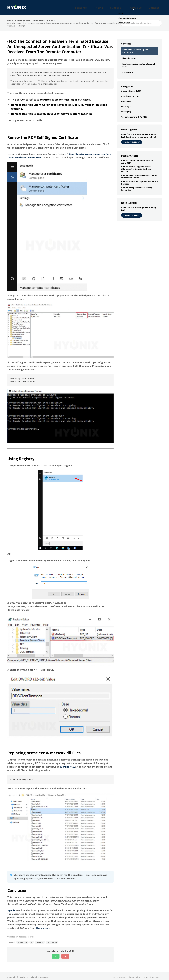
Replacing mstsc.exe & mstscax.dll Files (139, 63)
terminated (52, 940)
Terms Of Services (151, 975)
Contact (157, 6)
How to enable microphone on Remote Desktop (140, 180)
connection (22, 940)
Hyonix (11, 908)
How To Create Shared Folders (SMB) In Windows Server (139, 174)
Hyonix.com (43, 926)
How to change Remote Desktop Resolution (137, 187)
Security (125, 104)
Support (130, 6)
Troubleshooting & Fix (132, 115)
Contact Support (132, 213)
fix (32, 940)
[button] (56, 954)
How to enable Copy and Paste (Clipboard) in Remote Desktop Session (136, 167)
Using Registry (129, 56)
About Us (144, 6)
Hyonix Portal (128, 94)
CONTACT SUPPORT (132, 140)
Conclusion (128, 70)
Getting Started (129, 89)
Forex (124, 109)
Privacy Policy (134, 975)
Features (107, 6)
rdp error (40, 940)
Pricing (119, 6)
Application (127, 99)
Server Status (119, 975)
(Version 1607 (68, 764)
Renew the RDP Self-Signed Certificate (135, 49)
